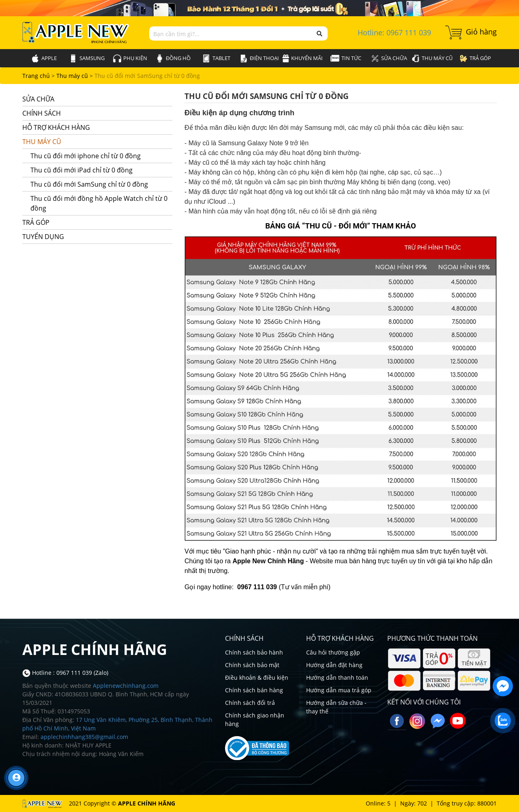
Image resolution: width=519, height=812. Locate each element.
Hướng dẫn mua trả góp (339, 690)
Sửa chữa (389, 58)
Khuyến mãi (302, 58)
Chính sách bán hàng (254, 690)
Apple (44, 58)
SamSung (87, 58)
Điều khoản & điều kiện (257, 677)
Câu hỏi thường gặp (333, 652)
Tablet (216, 58)
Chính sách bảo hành (254, 652)
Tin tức (346, 58)
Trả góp (475, 58)
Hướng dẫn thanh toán (337, 677)
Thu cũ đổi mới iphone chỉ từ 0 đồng (86, 156)
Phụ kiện (130, 58)
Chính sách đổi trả (250, 703)
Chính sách (94, 113)
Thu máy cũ (432, 58)
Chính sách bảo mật (252, 665)
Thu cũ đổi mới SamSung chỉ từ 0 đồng (147, 76)
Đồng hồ (173, 58)
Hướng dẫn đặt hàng (334, 665)
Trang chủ (37, 76)
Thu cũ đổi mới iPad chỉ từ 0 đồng (81, 170)
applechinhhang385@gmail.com (84, 737)
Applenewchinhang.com (126, 686)
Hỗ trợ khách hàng (94, 128)
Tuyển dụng (94, 237)
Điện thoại (259, 58)
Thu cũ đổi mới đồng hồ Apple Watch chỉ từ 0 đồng (99, 203)
